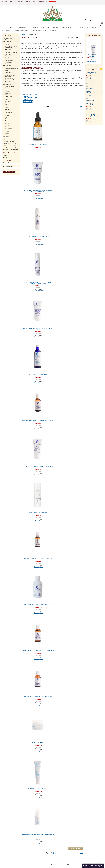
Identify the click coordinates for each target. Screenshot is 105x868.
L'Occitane (7, 116)
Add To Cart (38, 153)
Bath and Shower (9, 78)
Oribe (6, 95)
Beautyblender (8, 101)
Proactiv (7, 124)
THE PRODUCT (9, 72)
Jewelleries (6, 136)
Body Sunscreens (9, 88)
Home (23, 34)
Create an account (42, 1)
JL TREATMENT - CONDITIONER (92, 56)
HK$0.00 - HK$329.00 (9, 142)
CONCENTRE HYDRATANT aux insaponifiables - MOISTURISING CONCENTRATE (38, 283)
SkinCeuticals (8, 130)
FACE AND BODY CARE (11, 46)
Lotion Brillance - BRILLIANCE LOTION (38, 236)
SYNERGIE (8, 45)
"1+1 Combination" (8, 38)
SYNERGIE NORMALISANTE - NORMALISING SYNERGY (38, 421)
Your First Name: (7, 163)
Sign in (34, 1)
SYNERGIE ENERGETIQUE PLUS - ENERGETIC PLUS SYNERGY (38, 651)
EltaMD (7, 104)
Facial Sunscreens (9, 86)
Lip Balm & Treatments (11, 64)
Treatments (8, 56)
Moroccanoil (8, 119)
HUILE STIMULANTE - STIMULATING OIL (38, 375)
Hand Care (8, 81)
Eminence (7, 106)
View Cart (28, 1)
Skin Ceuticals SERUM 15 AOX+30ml (38, 144)
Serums (7, 57)
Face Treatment (7, 51)
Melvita (7, 117)
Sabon (6, 127)
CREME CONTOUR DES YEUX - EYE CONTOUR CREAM (38, 835)
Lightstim (7, 114)
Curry (5, 135)
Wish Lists (20, 1)
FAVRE (7, 70)
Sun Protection (7, 85)
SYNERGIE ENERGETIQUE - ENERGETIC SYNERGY (38, 559)
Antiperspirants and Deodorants (10, 76)
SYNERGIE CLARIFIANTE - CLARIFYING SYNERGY (38, 697)
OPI (6, 122)
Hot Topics (6, 40)
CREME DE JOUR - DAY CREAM (38, 743)
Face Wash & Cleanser (11, 53)
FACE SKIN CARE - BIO (11, 43)
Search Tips (98, 25)
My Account (4, 1)
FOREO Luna (8, 96)
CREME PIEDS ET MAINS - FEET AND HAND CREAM (38, 467)
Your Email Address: (8, 166)
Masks (6, 59)
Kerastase (6, 155)
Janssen (7, 109)
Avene (6, 100)
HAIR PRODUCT (9, 49)
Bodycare (6, 74)
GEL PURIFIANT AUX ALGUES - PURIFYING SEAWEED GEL (38, 605)
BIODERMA (8, 90)
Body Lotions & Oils (10, 80)
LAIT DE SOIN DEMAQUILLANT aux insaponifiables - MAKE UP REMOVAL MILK (38, 191)
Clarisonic (7, 103)
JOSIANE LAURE (8, 41)
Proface (7, 125)
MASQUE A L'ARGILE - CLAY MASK (38, 789)
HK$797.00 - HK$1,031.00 (10, 148)
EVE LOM (7, 108)
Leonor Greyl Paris (10, 93)
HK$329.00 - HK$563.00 (9, 144)
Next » (81, 106)
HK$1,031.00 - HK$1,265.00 (10, 149)
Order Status (12, 1)
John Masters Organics (11, 111)
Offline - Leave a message (92, 866)
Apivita (7, 98)
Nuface (7, 120)
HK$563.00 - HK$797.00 (9, 146)
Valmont (7, 133)
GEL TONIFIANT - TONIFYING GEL (91, 104)
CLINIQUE (7, 92)
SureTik (7, 132)
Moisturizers (8, 54)
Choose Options (38, 199)
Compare (39, 151)
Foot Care (7, 83)
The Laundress (9, 112)
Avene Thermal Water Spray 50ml (38, 513)
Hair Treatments (7, 65)
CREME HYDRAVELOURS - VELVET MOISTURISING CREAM (93, 93)
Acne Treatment (9, 61)
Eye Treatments (9, 62)
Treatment (7, 67)
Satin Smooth (8, 128)
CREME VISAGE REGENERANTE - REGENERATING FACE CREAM (93, 115)
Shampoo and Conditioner (11, 69)
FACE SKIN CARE (10, 48)
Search (88, 20)
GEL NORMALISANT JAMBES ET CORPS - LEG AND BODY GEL (38, 329)
